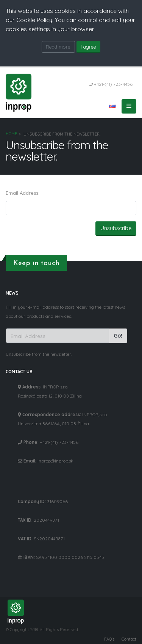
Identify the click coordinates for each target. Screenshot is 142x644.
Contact (129, 639)
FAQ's (109, 639)
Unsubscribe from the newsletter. (39, 354)
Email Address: (23, 193)
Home (11, 134)
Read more (58, 47)
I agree (88, 47)
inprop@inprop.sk (55, 461)
